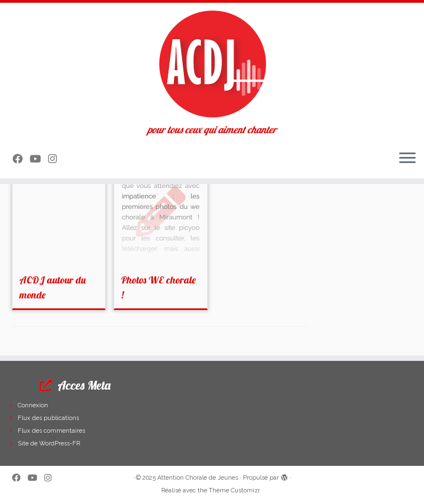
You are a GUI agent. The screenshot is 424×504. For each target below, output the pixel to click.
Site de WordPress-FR (49, 443)
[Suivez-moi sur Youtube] (39, 159)
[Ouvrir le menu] (407, 159)
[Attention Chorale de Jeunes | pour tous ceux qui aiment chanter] (212, 64)
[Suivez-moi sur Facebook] (21, 159)
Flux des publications (48, 418)
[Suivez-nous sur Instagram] (56, 159)
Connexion (33, 405)
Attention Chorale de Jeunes (198, 478)
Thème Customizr (234, 490)
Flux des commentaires (51, 431)
